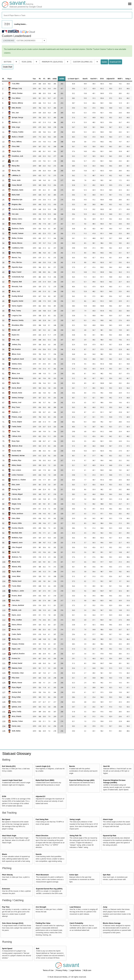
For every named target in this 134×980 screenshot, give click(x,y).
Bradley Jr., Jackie (18, 591)
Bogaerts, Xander (18, 301)
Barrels (72, 766)
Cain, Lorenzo (16, 470)
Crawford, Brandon (18, 654)
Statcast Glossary (17, 754)
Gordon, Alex (16, 499)
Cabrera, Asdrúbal (18, 605)
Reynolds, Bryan (17, 267)
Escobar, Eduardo (18, 528)
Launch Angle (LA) (43, 766)
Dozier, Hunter (16, 451)
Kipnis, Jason (16, 615)
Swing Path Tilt (76, 836)
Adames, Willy (16, 567)
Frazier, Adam (16, 586)
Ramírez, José (16, 402)
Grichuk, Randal (17, 663)
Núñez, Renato (17, 465)
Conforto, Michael (18, 209)
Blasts (5, 854)
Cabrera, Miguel (17, 494)
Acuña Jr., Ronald (18, 137)
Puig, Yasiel (16, 509)
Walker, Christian (17, 238)
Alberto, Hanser (17, 683)
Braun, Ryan (16, 441)
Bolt (38, 949)
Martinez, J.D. (16, 122)
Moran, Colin (16, 629)
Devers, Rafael (16, 224)
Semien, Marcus (17, 243)
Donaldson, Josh (17, 156)
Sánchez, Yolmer (17, 721)
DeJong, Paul (16, 489)
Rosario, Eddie (17, 523)
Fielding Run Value (43, 923)
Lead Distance (75, 907)
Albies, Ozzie (16, 354)
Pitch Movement (42, 875)
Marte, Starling (17, 253)
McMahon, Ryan (17, 538)
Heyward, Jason (17, 542)
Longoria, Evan (17, 315)
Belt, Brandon (16, 349)
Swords (39, 854)
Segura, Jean (16, 649)
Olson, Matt (16, 146)
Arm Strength (41, 907)
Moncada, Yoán (17, 286)
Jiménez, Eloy (16, 344)
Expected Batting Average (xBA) (82, 780)
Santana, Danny (17, 364)
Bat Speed (6, 819)
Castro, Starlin (16, 634)
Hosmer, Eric (16, 658)
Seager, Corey (16, 504)
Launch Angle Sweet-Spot (12, 780)
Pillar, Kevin (16, 678)
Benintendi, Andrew (18, 456)
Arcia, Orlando (17, 716)
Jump (105, 907)
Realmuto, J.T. (16, 412)
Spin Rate (107, 875)
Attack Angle (108, 819)
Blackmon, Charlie (18, 229)
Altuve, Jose (16, 373)
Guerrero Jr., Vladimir (19, 480)
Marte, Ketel (16, 195)
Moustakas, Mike (17, 325)
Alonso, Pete (16, 171)
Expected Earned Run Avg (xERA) (49, 889)
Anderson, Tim (17, 557)
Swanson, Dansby (18, 320)
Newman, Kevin (17, 668)
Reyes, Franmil (17, 272)
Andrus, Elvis (16, 639)
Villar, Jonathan (17, 620)
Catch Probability (76, 923)
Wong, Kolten (16, 697)
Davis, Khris (16, 600)
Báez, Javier (16, 485)
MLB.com (87, 970)
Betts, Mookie (16, 108)
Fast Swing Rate (42, 819)
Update (104, 62)
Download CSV (115, 62)
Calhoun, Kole (16, 436)
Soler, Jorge (16, 127)
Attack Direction (42, 836)
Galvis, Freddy (16, 712)
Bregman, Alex (17, 204)
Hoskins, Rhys (16, 460)
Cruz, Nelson (16, 98)
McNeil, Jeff (16, 330)
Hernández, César (18, 673)
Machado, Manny (17, 378)
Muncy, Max (16, 166)
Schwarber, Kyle (17, 200)
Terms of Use (48, 970)
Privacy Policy (62, 970)
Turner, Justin (16, 180)
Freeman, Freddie (18, 132)
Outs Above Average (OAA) (13, 923)
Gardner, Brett (16, 692)
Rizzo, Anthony (17, 142)
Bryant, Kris (16, 335)
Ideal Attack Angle (9, 836)
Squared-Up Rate (110, 836)
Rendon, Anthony (17, 103)
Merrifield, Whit (17, 533)
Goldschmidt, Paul (18, 277)
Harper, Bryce (16, 151)
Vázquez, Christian (18, 644)
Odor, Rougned (17, 547)
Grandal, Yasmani (18, 233)
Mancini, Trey (16, 257)
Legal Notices (76, 970)
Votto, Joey (16, 340)
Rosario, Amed (17, 596)
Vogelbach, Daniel (18, 359)
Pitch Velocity (7, 875)
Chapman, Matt (17, 282)
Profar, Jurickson (17, 513)
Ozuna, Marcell (17, 185)
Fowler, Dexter (16, 427)
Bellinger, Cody (17, 88)
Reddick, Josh (17, 610)
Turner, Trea (16, 431)
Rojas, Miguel (16, 687)
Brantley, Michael (17, 296)
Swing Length (75, 819)
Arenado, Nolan (17, 393)
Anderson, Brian (17, 446)
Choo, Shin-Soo (17, 262)
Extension (6, 889)
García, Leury (16, 726)
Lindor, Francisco (18, 475)
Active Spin (74, 875)
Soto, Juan (15, 113)
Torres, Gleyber (17, 422)
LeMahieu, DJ (16, 175)
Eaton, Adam (16, 518)
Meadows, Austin (18, 190)
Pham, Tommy (16, 311)
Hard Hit (106, 766)
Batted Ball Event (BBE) (45, 780)
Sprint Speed (7, 949)
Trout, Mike (16, 84)
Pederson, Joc (17, 369)
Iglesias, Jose (16, 707)
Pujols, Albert (16, 571)
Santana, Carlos (17, 219)
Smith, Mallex (16, 731)
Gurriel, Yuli (16, 552)
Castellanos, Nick (18, 248)
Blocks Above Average (112, 923)
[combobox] (67, 15)
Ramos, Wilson (17, 625)
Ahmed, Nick (16, 562)
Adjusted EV (40, 796)
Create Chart (8, 67)
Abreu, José (16, 291)
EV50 (4, 796)
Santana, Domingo (18, 398)
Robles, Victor (16, 702)
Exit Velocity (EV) (9, 766)
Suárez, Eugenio (17, 306)
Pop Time (6, 907)
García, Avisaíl (16, 388)
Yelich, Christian (17, 93)
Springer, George (17, 117)
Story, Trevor (16, 407)
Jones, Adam (16, 576)
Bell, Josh (15, 161)
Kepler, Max (16, 383)
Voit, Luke (15, 214)
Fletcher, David (17, 581)
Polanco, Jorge (17, 417)
